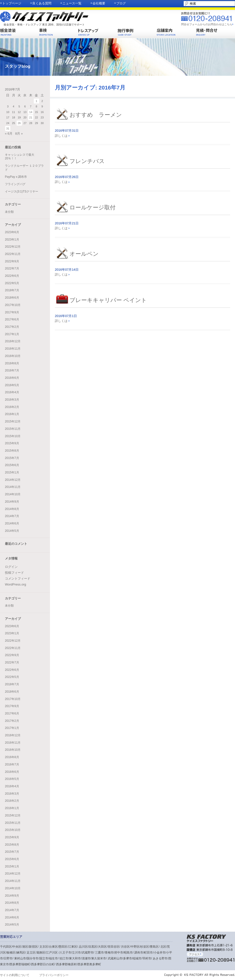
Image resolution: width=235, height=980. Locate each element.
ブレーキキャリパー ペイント (108, 300)
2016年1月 (12, 414)
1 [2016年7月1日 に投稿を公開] (36, 101)
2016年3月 (12, 400)
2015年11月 (13, 429)
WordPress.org (15, 584)
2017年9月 (12, 312)
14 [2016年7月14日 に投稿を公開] (31, 112)
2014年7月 (12, 516)
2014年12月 (13, 480)
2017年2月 (12, 327)
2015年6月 (12, 465)
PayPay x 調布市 (16, 177)
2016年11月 (13, 349)
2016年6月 (12, 378)
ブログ (121, 3)
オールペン (84, 254)
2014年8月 (12, 509)
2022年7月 (12, 268)
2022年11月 (13, 254)
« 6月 (9, 134)
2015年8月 (12, 451)
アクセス (195, 954)
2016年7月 (12, 370)
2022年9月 (12, 261)
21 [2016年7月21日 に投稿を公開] (31, 117)
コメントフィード (18, 579)
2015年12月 (13, 421)
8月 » (19, 134)
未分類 (9, 212)
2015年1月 (12, 472)
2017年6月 (12, 319)
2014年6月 (12, 523)
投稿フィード (14, 573)
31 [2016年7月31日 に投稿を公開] (8, 128)
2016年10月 (13, 356)
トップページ (12, 3)
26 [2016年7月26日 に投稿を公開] (19, 123)
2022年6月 (12, 276)
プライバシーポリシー (54, 975)
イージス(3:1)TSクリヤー (22, 191)
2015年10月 (13, 436)
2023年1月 (12, 240)
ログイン (11, 567)
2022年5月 (12, 283)
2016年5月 (12, 385)
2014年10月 (13, 494)
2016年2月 (12, 407)
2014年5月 (12, 531)
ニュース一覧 (72, 3)
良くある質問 (42, 3)
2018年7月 (12, 290)
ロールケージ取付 (93, 208)
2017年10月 (13, 305)
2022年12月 (13, 247)
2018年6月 (12, 298)
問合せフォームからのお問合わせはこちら (207, 24)
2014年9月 (12, 502)
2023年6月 (12, 232)
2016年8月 (12, 363)
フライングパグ (15, 184)
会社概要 (99, 3)
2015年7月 (12, 458)
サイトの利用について (15, 975)
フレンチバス (87, 161)
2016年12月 (13, 341)
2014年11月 (13, 487)
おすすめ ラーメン (96, 115)
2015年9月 (12, 443)
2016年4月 (12, 392)
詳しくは (62, 136)
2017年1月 (12, 334)
